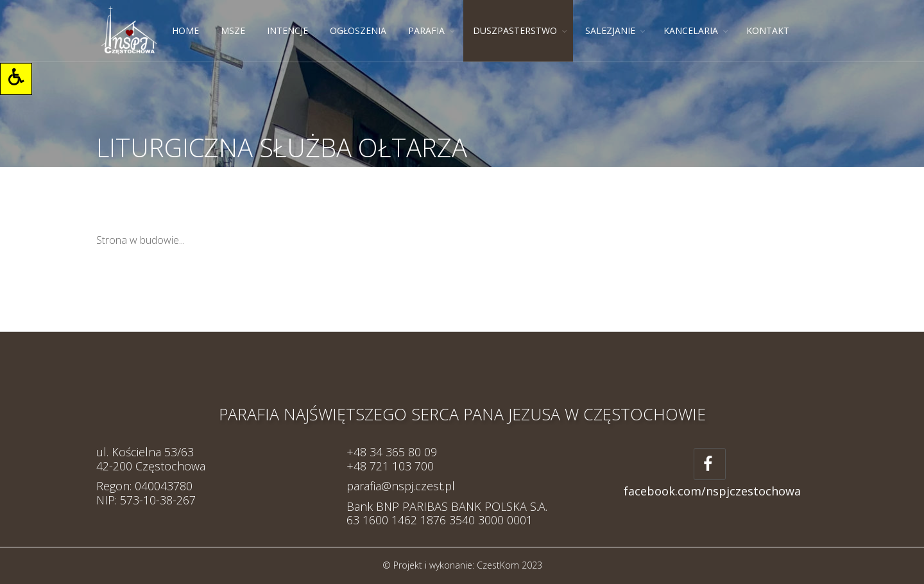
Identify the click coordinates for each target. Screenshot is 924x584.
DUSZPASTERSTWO (515, 30)
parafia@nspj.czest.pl (401, 486)
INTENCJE (287, 30)
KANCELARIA (691, 30)
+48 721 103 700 (390, 466)
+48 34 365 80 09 (392, 452)
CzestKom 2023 (509, 565)
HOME (185, 30)
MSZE (233, 30)
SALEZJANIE (610, 30)
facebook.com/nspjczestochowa (712, 491)
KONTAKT (768, 30)
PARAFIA (426, 30)
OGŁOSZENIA (358, 30)
